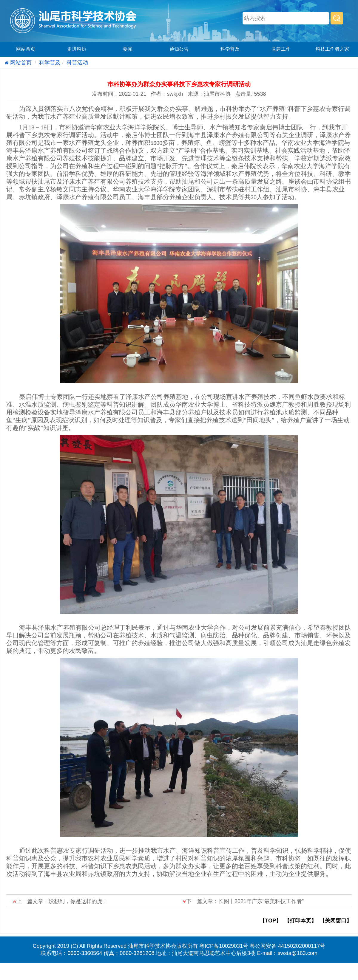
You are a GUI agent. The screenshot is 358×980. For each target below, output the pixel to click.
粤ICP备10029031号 (224, 946)
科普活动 (77, 63)
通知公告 (179, 49)
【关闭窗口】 (336, 921)
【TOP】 (270, 921)
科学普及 (230, 49)
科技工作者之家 (332, 49)
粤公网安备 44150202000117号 (287, 946)
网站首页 (26, 49)
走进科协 (77, 49)
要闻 (128, 49)
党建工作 (281, 49)
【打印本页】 (300, 921)
